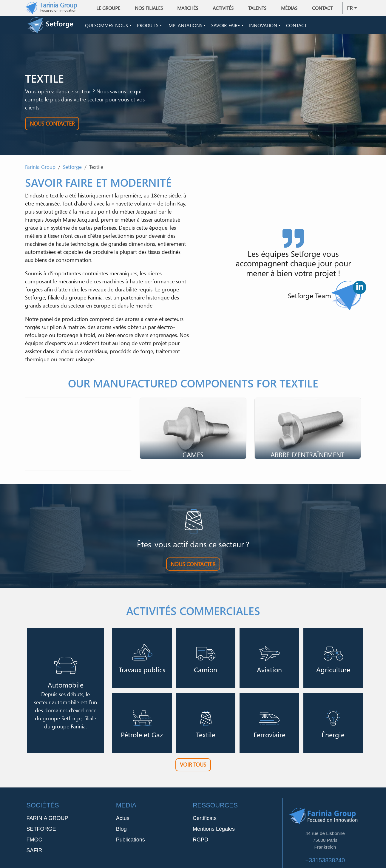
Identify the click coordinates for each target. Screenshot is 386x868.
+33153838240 (325, 862)
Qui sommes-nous (106, 26)
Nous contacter (52, 125)
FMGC (34, 842)
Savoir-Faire (226, 26)
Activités (223, 8)
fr (350, 8)
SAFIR (34, 852)
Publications (131, 842)
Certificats (205, 820)
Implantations (185, 26)
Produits (148, 26)
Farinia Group (40, 169)
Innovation (263, 26)
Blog (121, 831)
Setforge (72, 169)
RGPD (200, 842)
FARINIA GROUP (47, 820)
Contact (322, 8)
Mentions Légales (214, 831)
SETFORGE (41, 831)
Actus (123, 820)
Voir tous (193, 767)
